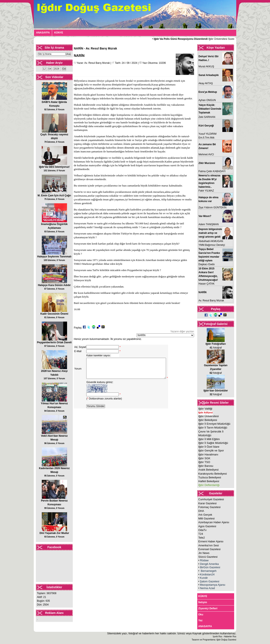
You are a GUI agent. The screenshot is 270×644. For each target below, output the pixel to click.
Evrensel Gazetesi (209, 549)
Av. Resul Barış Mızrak (211, 301)
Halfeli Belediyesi (209, 481)
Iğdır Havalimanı (208, 454)
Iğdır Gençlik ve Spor (211, 450)
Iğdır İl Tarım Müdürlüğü (213, 428)
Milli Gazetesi (206, 518)
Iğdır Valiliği (205, 409)
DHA (201, 511)
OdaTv (202, 530)
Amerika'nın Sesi (209, 545)
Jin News (204, 553)
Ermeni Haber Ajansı (211, 541)
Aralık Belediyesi (208, 470)
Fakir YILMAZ (206, 191)
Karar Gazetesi (207, 503)
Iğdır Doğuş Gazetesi (226, 640)
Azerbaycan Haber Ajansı (214, 522)
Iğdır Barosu (206, 466)
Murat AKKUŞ (206, 67)
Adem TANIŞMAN (209, 224)
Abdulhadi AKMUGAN (211, 241)
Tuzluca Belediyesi (210, 477)
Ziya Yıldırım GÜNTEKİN (212, 208)
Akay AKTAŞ (206, 83)
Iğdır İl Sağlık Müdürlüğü (213, 443)
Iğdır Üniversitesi (209, 416)
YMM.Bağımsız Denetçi (212, 245)
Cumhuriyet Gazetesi (211, 499)
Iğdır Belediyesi (208, 420)
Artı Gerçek (205, 515)
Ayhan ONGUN (207, 100)
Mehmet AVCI (206, 154)
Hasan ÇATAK (207, 284)
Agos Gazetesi (207, 526)
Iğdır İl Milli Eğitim (209, 439)
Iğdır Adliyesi (206, 412)
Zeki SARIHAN (207, 117)
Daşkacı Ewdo (207, 264)
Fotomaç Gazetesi (209, 507)
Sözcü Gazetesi (208, 557)
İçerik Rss (217, 637)
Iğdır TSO (204, 462)
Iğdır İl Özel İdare (209, 447)
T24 (201, 534)
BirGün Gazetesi (210, 567)
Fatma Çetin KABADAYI (212, 171)
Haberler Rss (230, 637)
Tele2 (202, 538)
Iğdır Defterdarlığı (209, 485)
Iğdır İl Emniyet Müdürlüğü (214, 424)
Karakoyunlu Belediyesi (213, 474)
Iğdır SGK (204, 458)
